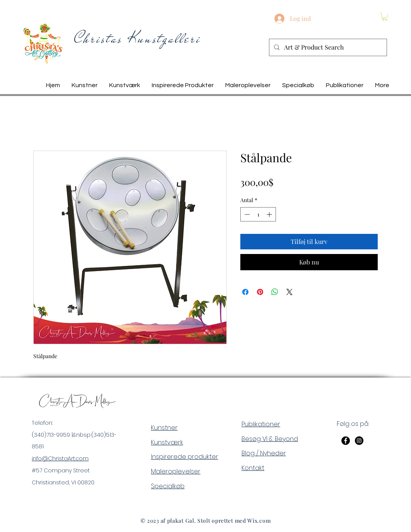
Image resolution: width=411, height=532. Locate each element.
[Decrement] (246, 214)
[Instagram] (359, 441)
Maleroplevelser (176, 471)
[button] (385, 17)
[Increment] (270, 214)
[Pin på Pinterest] (260, 292)
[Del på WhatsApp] (275, 292)
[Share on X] (289, 292)
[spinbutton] (258, 214)
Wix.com (259, 521)
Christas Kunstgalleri (138, 39)
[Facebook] (346, 441)
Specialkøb (168, 486)
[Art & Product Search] (327, 47)
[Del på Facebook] (245, 292)
